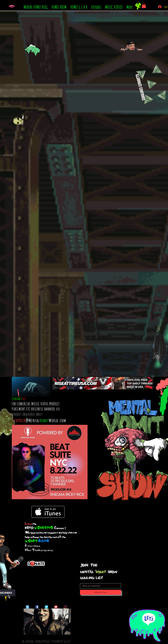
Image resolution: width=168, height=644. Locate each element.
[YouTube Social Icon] (56, 607)
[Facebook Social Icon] (37, 607)
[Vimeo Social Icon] (46, 607)
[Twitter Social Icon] (27, 607)
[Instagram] (65, 607)
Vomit (44, 420)
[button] (144, 5)
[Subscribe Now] (100, 592)
